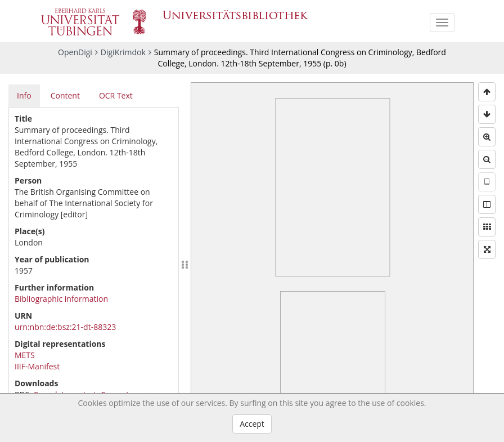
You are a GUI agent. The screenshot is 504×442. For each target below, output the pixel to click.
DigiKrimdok (123, 52)
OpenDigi (75, 52)
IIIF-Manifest (37, 366)
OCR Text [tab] (116, 95)
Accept (252, 424)
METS (25, 355)
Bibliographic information (61, 299)
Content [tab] (65, 95)
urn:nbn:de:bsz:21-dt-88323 (65, 327)
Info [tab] (24, 95)
